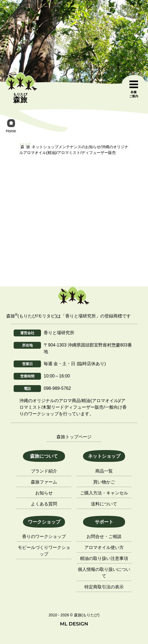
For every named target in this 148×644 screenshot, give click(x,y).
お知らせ (44, 493)
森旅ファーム (44, 482)
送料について (104, 504)
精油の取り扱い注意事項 (104, 558)
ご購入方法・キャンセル (104, 493)
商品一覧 (104, 471)
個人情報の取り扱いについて (104, 573)
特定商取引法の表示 (104, 587)
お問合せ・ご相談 (104, 536)
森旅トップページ (74, 437)
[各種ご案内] (134, 89)
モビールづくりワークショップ (44, 551)
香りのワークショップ (44, 536)
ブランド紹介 (44, 471)
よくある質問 (44, 504)
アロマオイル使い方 (104, 547)
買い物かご (104, 482)
